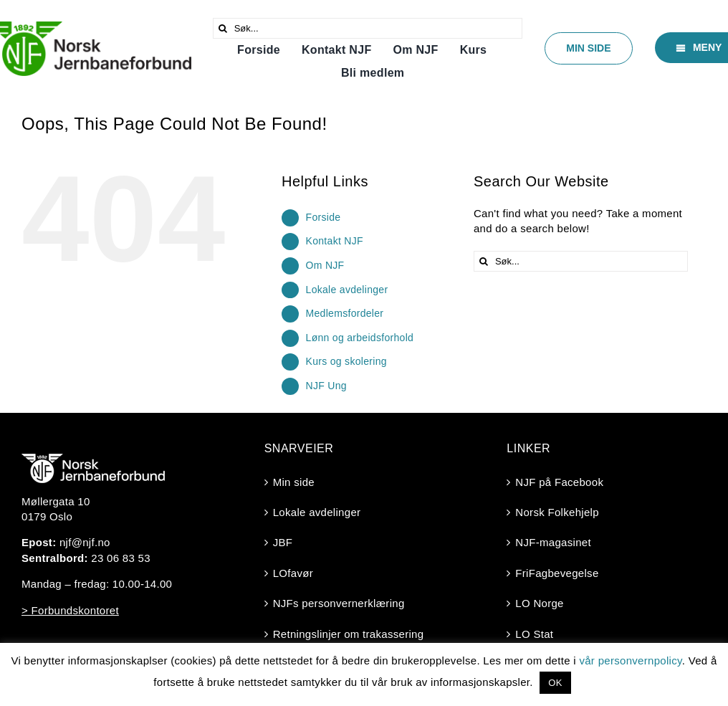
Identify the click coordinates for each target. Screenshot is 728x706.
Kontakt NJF (335, 241)
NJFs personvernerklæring (339, 603)
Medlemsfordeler (345, 313)
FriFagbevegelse (557, 573)
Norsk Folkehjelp (557, 512)
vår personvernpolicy (630, 660)
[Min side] (588, 48)
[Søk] (223, 28)
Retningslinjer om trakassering (349, 634)
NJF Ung (326, 386)
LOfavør (293, 573)
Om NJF (325, 265)
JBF (283, 542)
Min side (294, 482)
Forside (324, 217)
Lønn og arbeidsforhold (360, 338)
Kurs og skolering (346, 361)
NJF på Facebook (559, 482)
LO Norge (539, 603)
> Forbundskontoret (70, 610)
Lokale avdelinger (347, 290)
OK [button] (555, 683)
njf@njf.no (85, 542)
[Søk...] (368, 28)
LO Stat (534, 634)
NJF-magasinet (553, 542)
